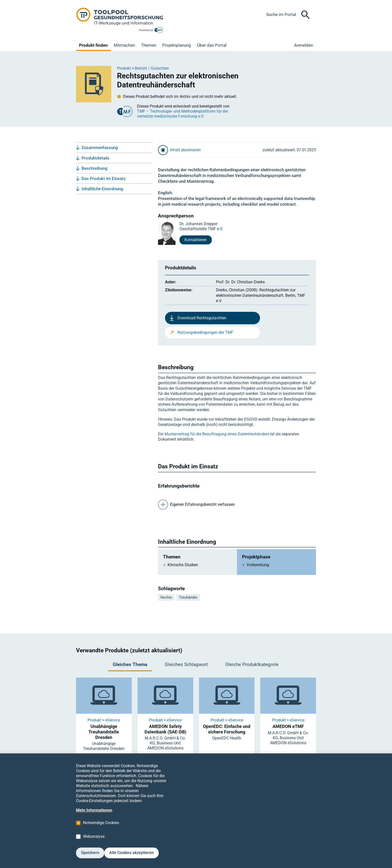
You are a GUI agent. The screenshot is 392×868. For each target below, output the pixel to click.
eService (113, 720)
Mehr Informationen (94, 818)
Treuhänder (188, 597)
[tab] (130, 665)
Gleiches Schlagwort (186, 664)
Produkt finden (93, 45)
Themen (149, 45)
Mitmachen (124, 45)
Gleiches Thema (130, 664)
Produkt (124, 68)
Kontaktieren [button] (196, 240)
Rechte (166, 597)
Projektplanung (177, 45)
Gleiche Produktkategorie (252, 664)
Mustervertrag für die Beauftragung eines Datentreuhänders (217, 434)
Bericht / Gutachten (152, 68)
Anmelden (303, 45)
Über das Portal (212, 45)
